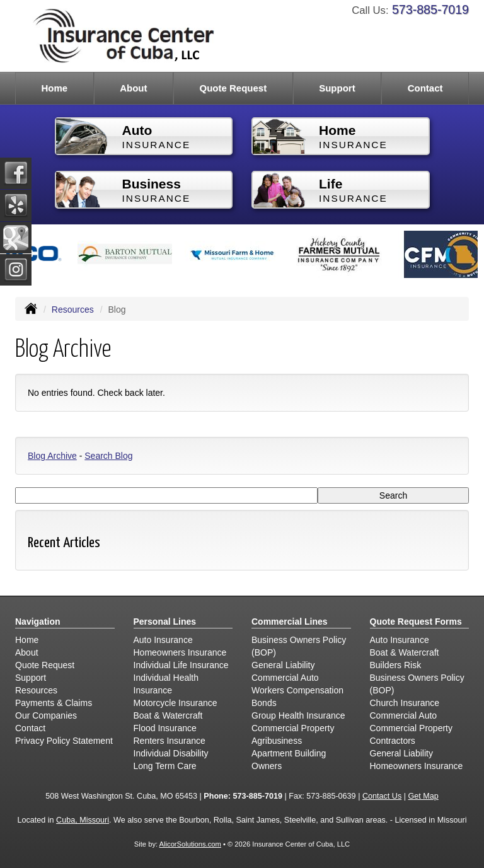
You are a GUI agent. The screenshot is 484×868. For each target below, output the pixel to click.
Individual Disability (171, 753)
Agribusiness (277, 741)
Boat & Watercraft (168, 715)
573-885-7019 (430, 9)
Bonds (264, 703)
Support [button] (337, 88)
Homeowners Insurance (180, 652)
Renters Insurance (170, 741)
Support (31, 678)
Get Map (423, 796)
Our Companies (46, 715)
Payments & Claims (54, 703)
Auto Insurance (163, 640)
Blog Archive (52, 456)
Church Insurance (405, 703)
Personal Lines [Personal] (165, 622)
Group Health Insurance (298, 715)
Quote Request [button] (233, 88)
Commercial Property (293, 728)
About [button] (133, 88)
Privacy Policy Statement (64, 741)
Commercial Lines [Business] (290, 622)
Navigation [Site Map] (38, 622)
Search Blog (108, 456)
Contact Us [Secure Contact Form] (382, 796)
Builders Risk (396, 665)
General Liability (283, 665)
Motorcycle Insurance (176, 703)
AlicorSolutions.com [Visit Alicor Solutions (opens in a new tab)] (190, 844)
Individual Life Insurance (181, 665)
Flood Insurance (165, 728)
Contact (425, 88)
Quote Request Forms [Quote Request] (416, 622)
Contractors (393, 741)
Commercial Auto (285, 678)
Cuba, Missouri (83, 820)
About (27, 652)
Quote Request (45, 665)
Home (54, 88)
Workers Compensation (297, 690)
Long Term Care (165, 766)
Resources (73, 310)
